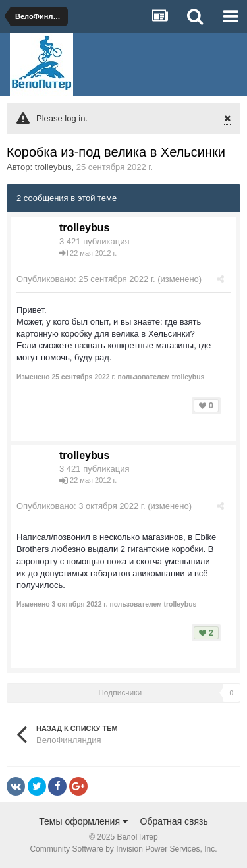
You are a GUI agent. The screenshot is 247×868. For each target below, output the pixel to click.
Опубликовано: (86, 279)
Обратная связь (174, 821)
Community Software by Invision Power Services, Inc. (123, 849)
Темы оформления (83, 821)
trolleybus (53, 167)
